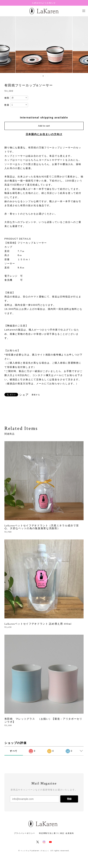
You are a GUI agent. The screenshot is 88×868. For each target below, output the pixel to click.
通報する (36, 395)
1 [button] (41, 76)
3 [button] (45, 76)
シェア (24, 395)
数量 (7, 105)
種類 (7, 98)
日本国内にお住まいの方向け (44, 134)
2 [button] (43, 76)
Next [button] (83, 45)
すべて (14, 751)
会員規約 (70, 833)
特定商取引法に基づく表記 (52, 833)
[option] (44, 45)
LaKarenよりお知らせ (44, 3)
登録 (69, 799)
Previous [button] (5, 45)
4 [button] (48, 76)
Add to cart (44, 126)
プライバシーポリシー (25, 833)
